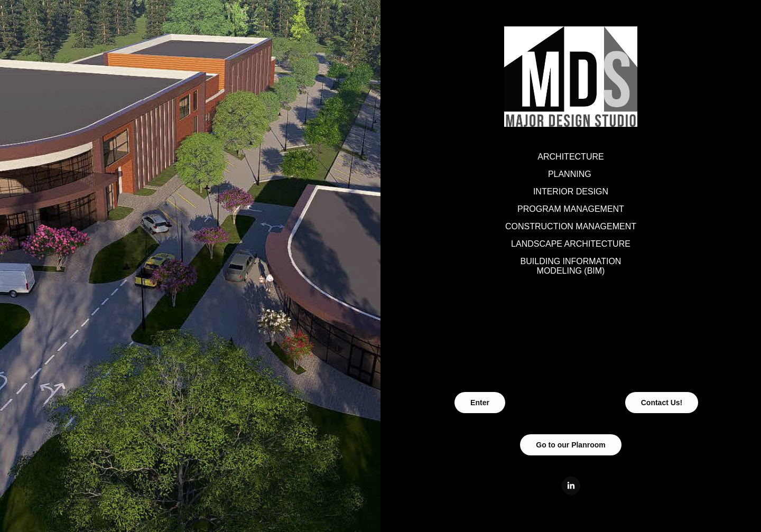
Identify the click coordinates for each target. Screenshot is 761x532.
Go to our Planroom (570, 445)
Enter (480, 403)
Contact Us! (662, 403)
